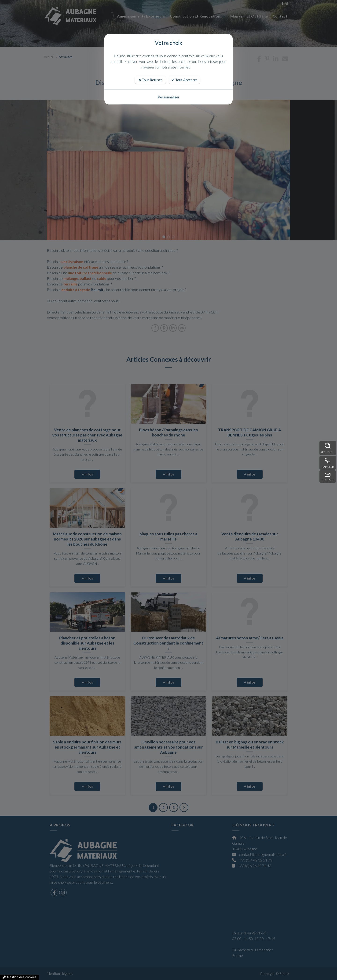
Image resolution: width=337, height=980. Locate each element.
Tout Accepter (184, 80)
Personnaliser (169, 97)
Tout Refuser (150, 80)
